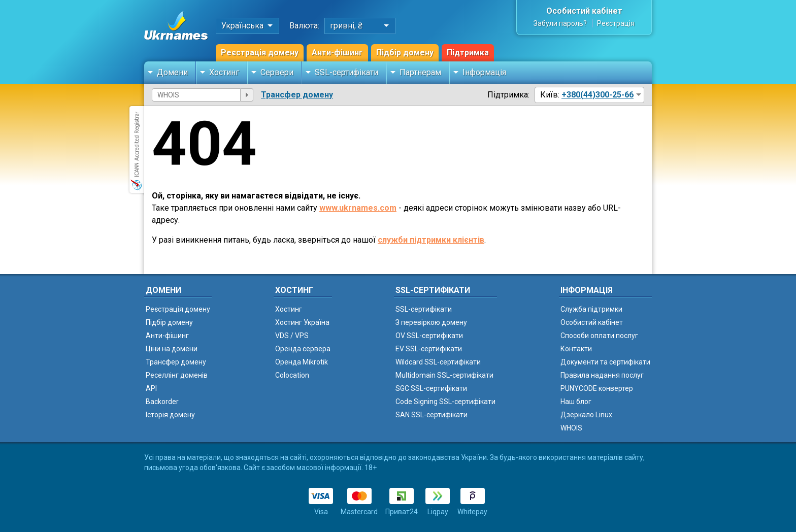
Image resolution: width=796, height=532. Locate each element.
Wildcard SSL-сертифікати (438, 362)
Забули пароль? (560, 23)
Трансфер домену (297, 95)
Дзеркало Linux (586, 415)
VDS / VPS (292, 336)
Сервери (277, 72)
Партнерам (420, 72)
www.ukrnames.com (358, 208)
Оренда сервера (303, 349)
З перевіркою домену (431, 322)
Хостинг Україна (302, 322)
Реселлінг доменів (177, 375)
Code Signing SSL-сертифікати (445, 402)
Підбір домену (405, 53)
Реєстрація (616, 23)
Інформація (484, 72)
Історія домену (170, 415)
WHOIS (571, 428)
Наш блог (576, 402)
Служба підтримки (591, 309)
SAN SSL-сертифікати (432, 415)
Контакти (576, 349)
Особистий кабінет (584, 11)
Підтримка (468, 53)
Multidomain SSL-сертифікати (444, 375)
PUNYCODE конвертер (597, 388)
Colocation (292, 375)
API (151, 388)
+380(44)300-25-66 (598, 95)
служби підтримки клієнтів (431, 240)
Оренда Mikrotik (302, 362)
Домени (172, 72)
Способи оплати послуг (599, 336)
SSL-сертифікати (346, 72)
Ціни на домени (172, 349)
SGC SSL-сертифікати (431, 388)
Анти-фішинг (337, 53)
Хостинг (224, 72)
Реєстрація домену (260, 53)
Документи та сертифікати (605, 362)
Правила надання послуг (602, 375)
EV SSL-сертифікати (429, 349)
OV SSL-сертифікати (429, 336)
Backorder (162, 402)
